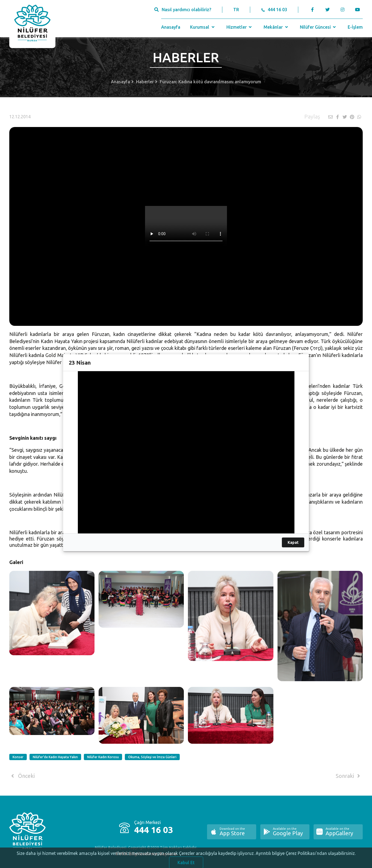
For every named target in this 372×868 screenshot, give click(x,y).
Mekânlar (276, 27)
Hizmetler (240, 27)
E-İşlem (355, 27)
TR (236, 10)
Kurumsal (203, 27)
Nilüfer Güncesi (318, 27)
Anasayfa (171, 27)
